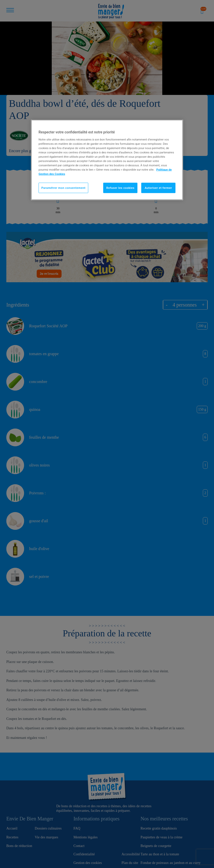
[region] (107, 160)
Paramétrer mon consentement (63, 188)
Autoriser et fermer (158, 188)
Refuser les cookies (120, 188)
